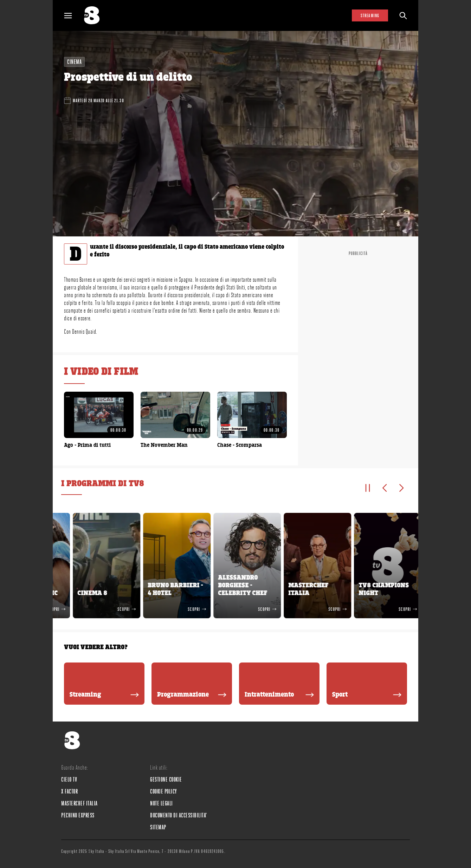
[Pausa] (368, 488)
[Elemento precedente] (385, 488)
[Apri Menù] (72, 16)
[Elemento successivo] (401, 488)
